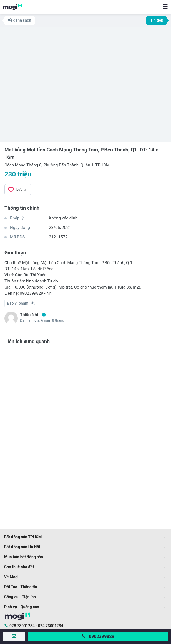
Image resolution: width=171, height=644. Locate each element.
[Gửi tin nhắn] (14, 637)
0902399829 (101, 636)
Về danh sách (19, 20)
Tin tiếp (157, 20)
